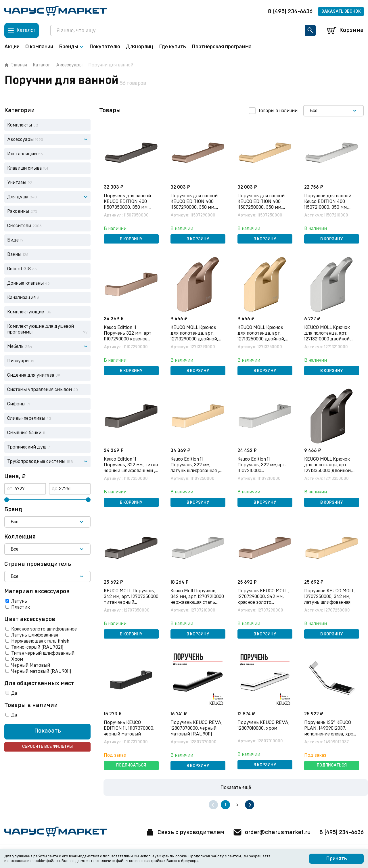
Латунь (19, 601)
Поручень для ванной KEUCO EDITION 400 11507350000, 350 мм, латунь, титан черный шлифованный (128, 207)
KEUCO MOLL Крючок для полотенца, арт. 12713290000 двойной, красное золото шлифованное (195, 339)
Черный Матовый (31, 665)
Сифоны (16, 404)
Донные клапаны (25, 283)
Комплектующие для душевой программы (41, 329)
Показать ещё (236, 787)
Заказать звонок (341, 12)
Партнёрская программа (222, 47)
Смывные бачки (24, 433)
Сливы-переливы (26, 418)
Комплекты (20, 125)
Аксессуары (69, 65)
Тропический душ (27, 447)
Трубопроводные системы (36, 461)
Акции (12, 47)
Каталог (42, 65)
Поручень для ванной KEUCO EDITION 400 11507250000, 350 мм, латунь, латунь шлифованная (261, 207)
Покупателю (105, 47)
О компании (39, 47)
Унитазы (17, 183)
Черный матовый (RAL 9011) (41, 671)
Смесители (19, 226)
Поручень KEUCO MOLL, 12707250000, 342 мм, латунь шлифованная (330, 597)
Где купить (172, 47)
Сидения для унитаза (31, 375)
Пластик (21, 607)
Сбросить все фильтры (47, 747)
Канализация (21, 298)
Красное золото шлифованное (44, 629)
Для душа (18, 197)
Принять (337, 859)
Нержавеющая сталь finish (40, 641)
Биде (13, 240)
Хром (17, 659)
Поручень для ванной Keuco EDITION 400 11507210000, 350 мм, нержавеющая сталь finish (328, 207)
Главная (16, 65)
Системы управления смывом (40, 390)
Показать (48, 731)
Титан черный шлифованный (43, 653)
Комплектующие (26, 312)
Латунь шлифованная (35, 635)
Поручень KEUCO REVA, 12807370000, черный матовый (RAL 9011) (197, 728)
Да (14, 693)
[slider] (7, 500)
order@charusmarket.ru (272, 832)
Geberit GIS (19, 269)
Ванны (14, 254)
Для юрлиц (140, 47)
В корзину (131, 239)
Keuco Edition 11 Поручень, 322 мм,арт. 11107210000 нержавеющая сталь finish (262, 471)
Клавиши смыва (24, 168)
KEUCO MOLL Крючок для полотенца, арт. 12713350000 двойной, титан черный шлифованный (328, 471)
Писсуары (18, 361)
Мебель (15, 346)
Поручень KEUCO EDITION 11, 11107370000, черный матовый (129, 728)
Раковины (18, 211)
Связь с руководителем (185, 832)
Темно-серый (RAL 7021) (37, 647)
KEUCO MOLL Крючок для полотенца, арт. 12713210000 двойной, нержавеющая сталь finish (328, 339)
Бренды (71, 47)
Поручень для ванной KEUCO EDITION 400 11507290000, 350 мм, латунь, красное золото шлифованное (197, 207)
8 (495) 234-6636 (290, 12)
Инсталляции (22, 154)
